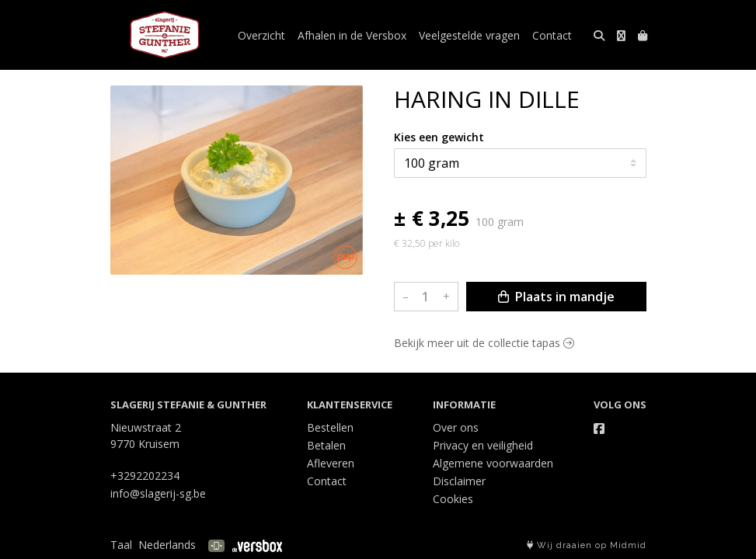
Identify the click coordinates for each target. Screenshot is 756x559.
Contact (552, 35)
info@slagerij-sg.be (158, 493)
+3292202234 (145, 476)
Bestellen (330, 427)
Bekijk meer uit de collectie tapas (484, 343)
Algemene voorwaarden (493, 463)
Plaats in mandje (556, 297)
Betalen (326, 445)
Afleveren (331, 463)
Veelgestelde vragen (469, 35)
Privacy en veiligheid (483, 445)
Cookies (453, 499)
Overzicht (261, 35)
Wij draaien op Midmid (587, 545)
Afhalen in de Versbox (352, 35)
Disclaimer (459, 481)
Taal (121, 545)
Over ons (456, 427)
